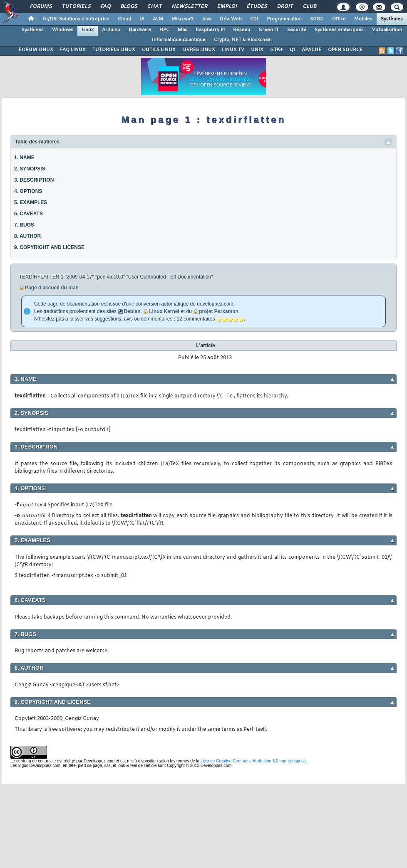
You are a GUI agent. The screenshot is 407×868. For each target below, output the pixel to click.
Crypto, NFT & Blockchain (243, 40)
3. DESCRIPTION (34, 180)
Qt (292, 50)
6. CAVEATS (29, 214)
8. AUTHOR (27, 236)
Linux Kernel (164, 311)
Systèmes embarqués (339, 30)
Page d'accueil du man (52, 288)
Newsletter (189, 7)
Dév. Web (231, 19)
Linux (88, 30)
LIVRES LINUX (199, 50)
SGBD (317, 19)
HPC (164, 30)
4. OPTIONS (28, 191)
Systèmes (392, 19)
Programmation (284, 19)
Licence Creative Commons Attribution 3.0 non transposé (253, 761)
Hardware (140, 30)
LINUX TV (233, 50)
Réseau (242, 30)
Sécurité (297, 30)
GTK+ (277, 50)
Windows (63, 30)
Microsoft (182, 19)
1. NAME (24, 158)
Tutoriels (76, 7)
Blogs (129, 7)
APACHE (311, 50)
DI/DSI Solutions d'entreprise (76, 19)
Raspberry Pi (210, 30)
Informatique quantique (179, 40)
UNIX (257, 50)
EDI (254, 19)
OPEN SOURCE (345, 50)
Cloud (124, 19)
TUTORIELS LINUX (114, 50)
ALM (158, 19)
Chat (154, 7)
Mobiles (363, 19)
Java (207, 19)
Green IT (269, 30)
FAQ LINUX (73, 50)
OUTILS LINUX (159, 50)
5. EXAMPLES (31, 202)
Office (339, 19)
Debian (132, 311)
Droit (285, 7)
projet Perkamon (219, 311)
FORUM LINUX (36, 50)
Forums (41, 7)
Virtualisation (387, 30)
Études (257, 7)
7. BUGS (24, 225)
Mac (182, 30)
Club (309, 7)
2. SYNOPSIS (30, 169)
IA (142, 19)
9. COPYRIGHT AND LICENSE (49, 247)
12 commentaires (196, 319)
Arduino (111, 30)
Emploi (227, 7)
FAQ (105, 7)
